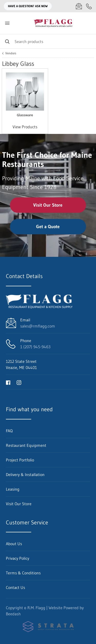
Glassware (25, 115)
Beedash (13, 614)
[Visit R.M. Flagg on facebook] (8, 382)
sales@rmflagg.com (38, 326)
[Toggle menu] (7, 23)
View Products (25, 127)
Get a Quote (48, 227)
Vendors (11, 53)
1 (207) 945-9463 (35, 347)
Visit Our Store (48, 205)
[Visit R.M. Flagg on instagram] (19, 382)
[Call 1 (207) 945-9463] (89, 6)
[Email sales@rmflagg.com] (79, 6)
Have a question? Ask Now (28, 6)
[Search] (48, 41)
